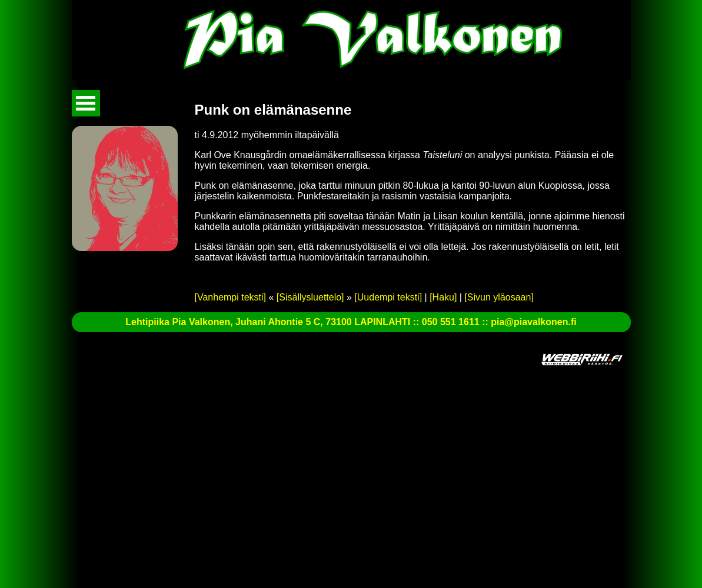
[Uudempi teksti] (388, 297)
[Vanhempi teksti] (231, 297)
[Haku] (443, 297)
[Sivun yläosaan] (499, 297)
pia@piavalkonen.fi (533, 322)
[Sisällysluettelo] (310, 297)
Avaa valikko (86, 103)
